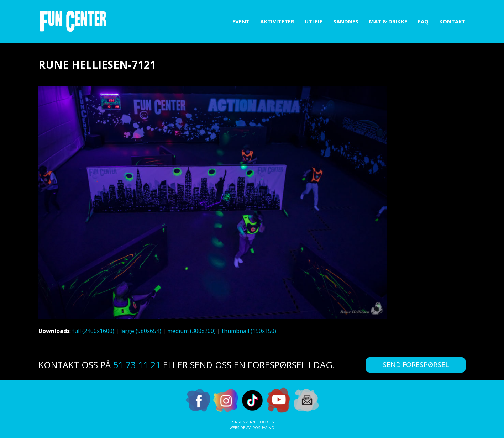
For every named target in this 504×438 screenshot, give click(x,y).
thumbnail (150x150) (249, 331)
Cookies (266, 422)
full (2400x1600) (93, 331)
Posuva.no (264, 428)
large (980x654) (141, 331)
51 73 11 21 (137, 365)
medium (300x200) (191, 331)
